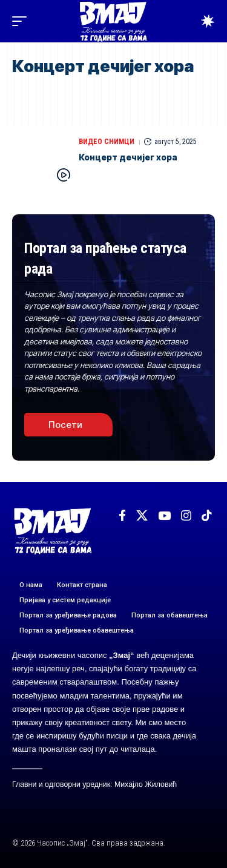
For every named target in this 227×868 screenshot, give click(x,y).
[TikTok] (207, 516)
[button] (22, 21)
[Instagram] (186, 516)
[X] (142, 516)
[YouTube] (164, 516)
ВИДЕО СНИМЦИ (107, 142)
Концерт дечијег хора (128, 157)
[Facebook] (122, 516)
